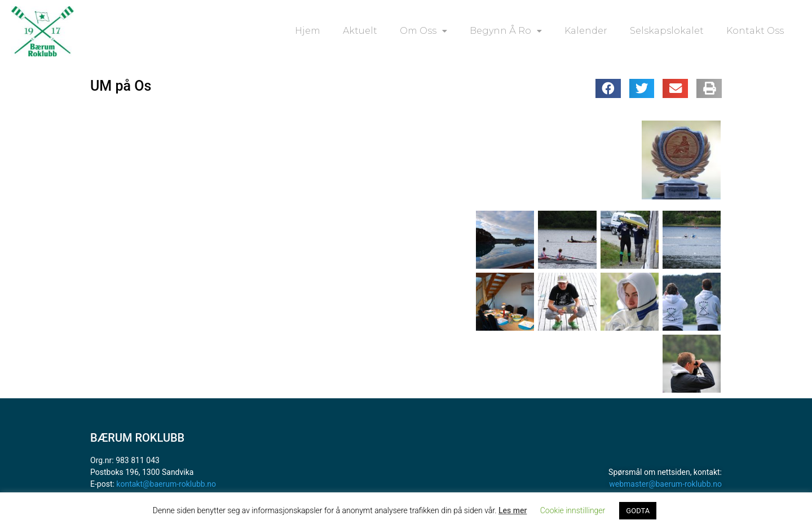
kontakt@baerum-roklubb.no (166, 484)
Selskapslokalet (667, 31)
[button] (608, 88)
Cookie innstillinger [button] (573, 510)
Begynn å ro (506, 31)
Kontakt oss (755, 31)
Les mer (513, 510)
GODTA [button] (638, 511)
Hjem (308, 31)
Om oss (423, 31)
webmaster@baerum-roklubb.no (665, 484)
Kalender (586, 31)
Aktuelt (360, 31)
